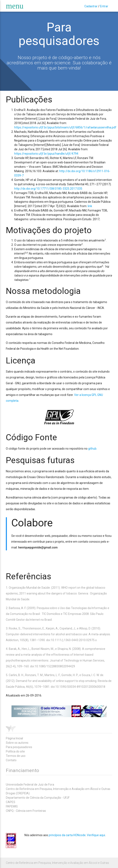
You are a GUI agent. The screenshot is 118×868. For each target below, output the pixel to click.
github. (93, 449)
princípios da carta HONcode (67, 835)
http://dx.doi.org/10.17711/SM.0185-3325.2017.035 (48, 189)
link (90, 206)
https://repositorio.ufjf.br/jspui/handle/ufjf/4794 (46, 154)
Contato (11, 760)
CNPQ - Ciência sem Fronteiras (26, 811)
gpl (59, 417)
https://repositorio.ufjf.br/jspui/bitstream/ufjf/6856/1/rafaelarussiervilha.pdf (65, 127)
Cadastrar (91, 6)
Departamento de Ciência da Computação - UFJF (38, 798)
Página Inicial (14, 738)
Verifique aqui (96, 835)
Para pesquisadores (19, 747)
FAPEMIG (12, 806)
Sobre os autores (17, 743)
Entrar (104, 6)
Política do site (15, 751)
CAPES (11, 802)
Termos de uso (16, 756)
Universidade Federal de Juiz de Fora (30, 785)
